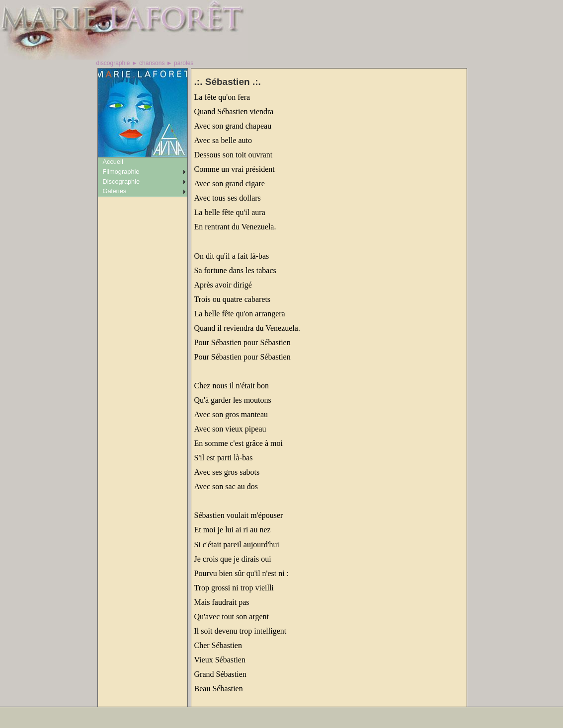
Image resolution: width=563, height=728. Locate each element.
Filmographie (121, 172)
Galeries (115, 191)
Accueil (113, 162)
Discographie (121, 182)
